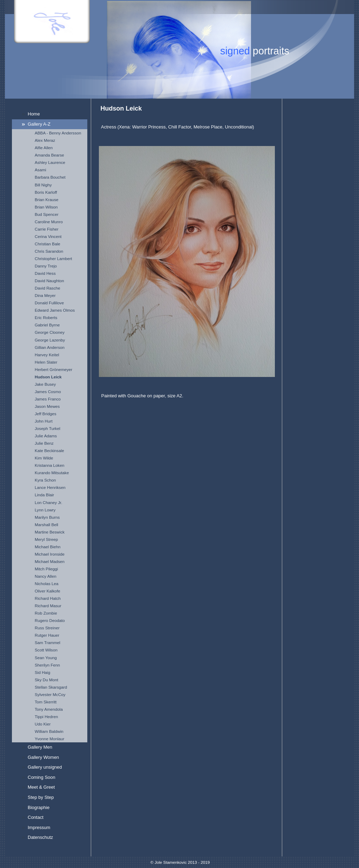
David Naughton (49, 281)
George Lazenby (50, 340)
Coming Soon (42, 777)
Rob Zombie (46, 613)
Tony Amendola (49, 709)
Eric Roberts (46, 317)
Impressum (39, 827)
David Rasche (48, 288)
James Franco (48, 399)
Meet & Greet (41, 787)
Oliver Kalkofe (48, 591)
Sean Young (46, 658)
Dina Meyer (45, 295)
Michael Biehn (48, 547)
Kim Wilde (44, 458)
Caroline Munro (49, 222)
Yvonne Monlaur (49, 739)
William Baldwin (49, 731)
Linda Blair (44, 495)
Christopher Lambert (53, 259)
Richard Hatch (48, 598)
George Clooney (50, 332)
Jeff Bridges (46, 414)
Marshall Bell (46, 525)
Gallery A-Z (39, 124)
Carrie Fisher (47, 229)
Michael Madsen (50, 561)
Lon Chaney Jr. (49, 502)
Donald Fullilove (49, 303)
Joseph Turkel (48, 428)
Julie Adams (46, 436)
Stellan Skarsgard (51, 687)
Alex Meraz (45, 140)
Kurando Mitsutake (52, 473)
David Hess (45, 273)
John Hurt (44, 421)
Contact (36, 817)
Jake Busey (45, 384)
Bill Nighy (43, 185)
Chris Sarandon (49, 251)
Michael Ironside (50, 554)
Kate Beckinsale (49, 450)
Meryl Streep (46, 539)
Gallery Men (40, 747)
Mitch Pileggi (46, 569)
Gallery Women (43, 757)
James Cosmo (48, 392)
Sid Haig (42, 672)
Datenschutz (40, 837)
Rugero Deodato (50, 620)
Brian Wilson (46, 207)
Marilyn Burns (47, 517)
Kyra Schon (45, 480)
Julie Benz (44, 443)
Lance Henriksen (50, 487)
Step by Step (41, 797)
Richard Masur (48, 606)
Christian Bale (48, 244)
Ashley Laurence (50, 162)
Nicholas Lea (47, 584)
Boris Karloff (46, 192)
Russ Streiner (47, 628)
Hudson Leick (48, 377)
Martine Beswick (50, 532)
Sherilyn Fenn (47, 665)
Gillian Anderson (50, 347)
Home (34, 114)
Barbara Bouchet (50, 177)
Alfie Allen (44, 148)
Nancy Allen (46, 576)
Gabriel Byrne (47, 325)
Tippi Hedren (46, 717)
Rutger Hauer (47, 635)
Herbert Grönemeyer (53, 369)
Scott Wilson (46, 650)
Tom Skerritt (46, 702)
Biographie (39, 807)
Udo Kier (43, 724)
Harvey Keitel (47, 355)
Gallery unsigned (45, 767)
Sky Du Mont (46, 680)
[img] (179, 49)
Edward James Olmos (55, 310)
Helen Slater (46, 362)
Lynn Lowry (45, 510)
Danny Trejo (46, 266)
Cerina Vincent (48, 236)
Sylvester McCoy (50, 694)
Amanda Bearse (49, 155)
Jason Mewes (47, 406)
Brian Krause (47, 200)
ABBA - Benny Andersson (58, 133)
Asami (40, 170)
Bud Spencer (47, 214)
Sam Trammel (48, 642)
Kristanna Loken (49, 465)
